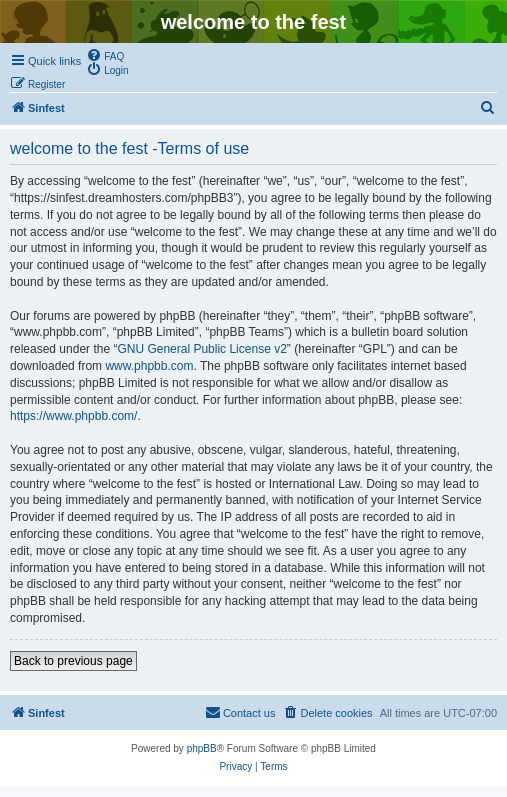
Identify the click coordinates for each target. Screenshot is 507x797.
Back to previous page (73, 661)
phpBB (202, 748)
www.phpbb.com (149, 366)
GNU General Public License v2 (201, 349)
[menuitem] (105, 55)
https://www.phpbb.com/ (73, 416)
